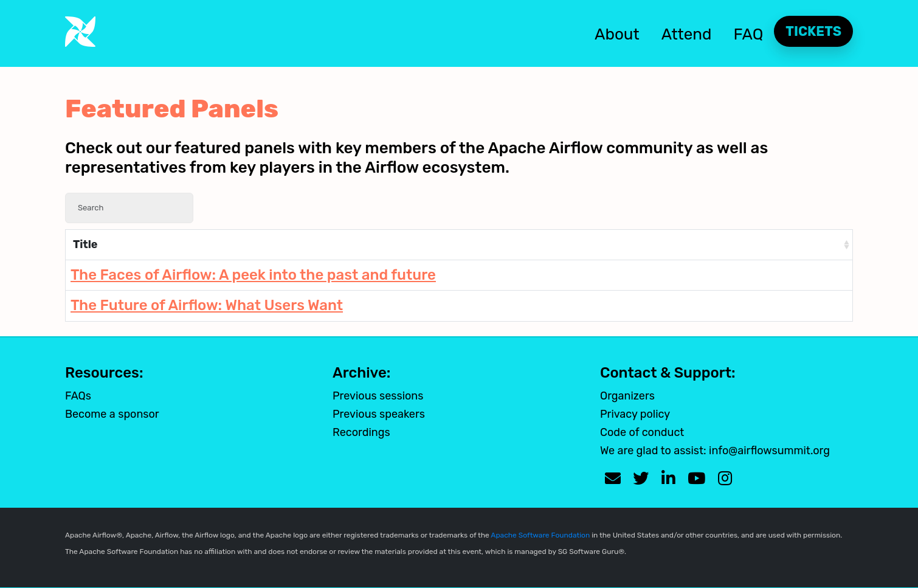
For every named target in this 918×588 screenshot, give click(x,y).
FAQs (78, 396)
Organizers (627, 396)
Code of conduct (642, 432)
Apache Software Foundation (540, 535)
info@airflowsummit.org (769, 451)
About (617, 34)
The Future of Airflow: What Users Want (207, 305)
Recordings (361, 432)
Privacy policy (635, 414)
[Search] (129, 208)
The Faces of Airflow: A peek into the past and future (253, 275)
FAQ (749, 34)
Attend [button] (687, 34)
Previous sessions (378, 396)
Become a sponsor (112, 414)
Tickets (813, 31)
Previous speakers (379, 414)
